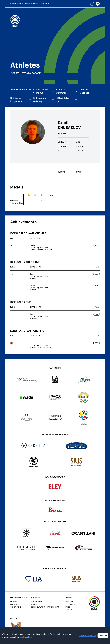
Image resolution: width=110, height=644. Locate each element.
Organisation (71, 601)
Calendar (14, 604)
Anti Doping (70, 604)
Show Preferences (88, 636)
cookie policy (26, 637)
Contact (69, 610)
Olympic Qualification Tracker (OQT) (45, 607)
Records (34, 604)
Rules (68, 607)
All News (14, 601)
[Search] (92, 4)
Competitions (16, 607)
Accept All (103, 636)
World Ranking (37, 601)
